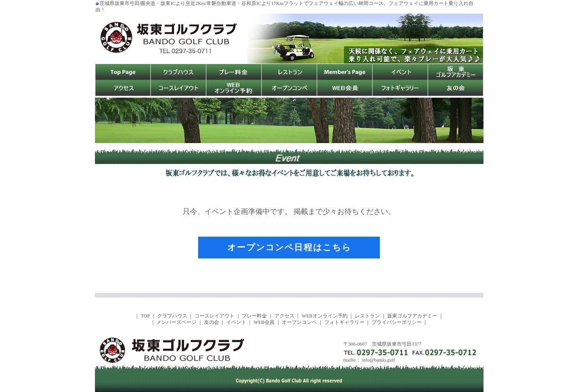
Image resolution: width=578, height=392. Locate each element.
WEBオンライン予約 (325, 316)
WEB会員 (264, 322)
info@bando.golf (378, 360)
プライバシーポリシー (397, 322)
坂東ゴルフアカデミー (412, 316)
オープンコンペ (299, 322)
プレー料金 (254, 316)
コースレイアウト (214, 316)
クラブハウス (172, 316)
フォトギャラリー (344, 322)
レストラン (367, 316)
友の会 (212, 322)
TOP (145, 316)
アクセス (284, 316)
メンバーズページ (176, 322)
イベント (236, 322)
